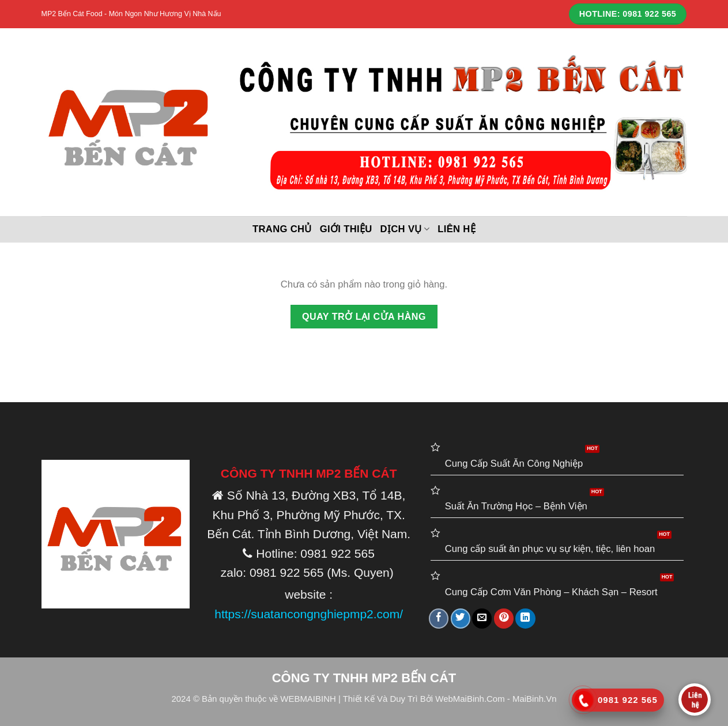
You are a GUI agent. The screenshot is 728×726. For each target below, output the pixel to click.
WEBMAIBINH (308, 699)
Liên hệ (457, 229)
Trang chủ (282, 229)
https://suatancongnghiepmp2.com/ (309, 614)
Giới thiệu (346, 229)
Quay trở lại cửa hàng (364, 316)
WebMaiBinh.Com (470, 699)
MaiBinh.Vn (535, 699)
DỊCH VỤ (405, 229)
